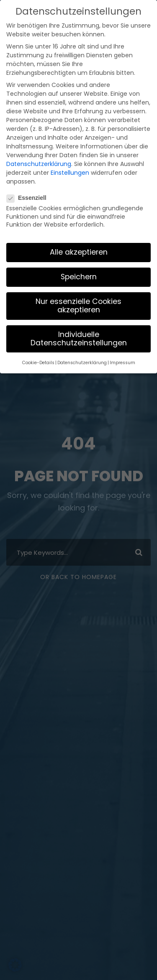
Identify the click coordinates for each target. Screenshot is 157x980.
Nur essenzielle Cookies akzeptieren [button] (79, 271)
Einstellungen (63, 139)
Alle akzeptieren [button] (78, 218)
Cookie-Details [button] (44, 328)
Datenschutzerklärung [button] (82, 328)
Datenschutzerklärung (35, 131)
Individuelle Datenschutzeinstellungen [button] (78, 304)
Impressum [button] (117, 328)
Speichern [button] (78, 242)
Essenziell (30, 163)
